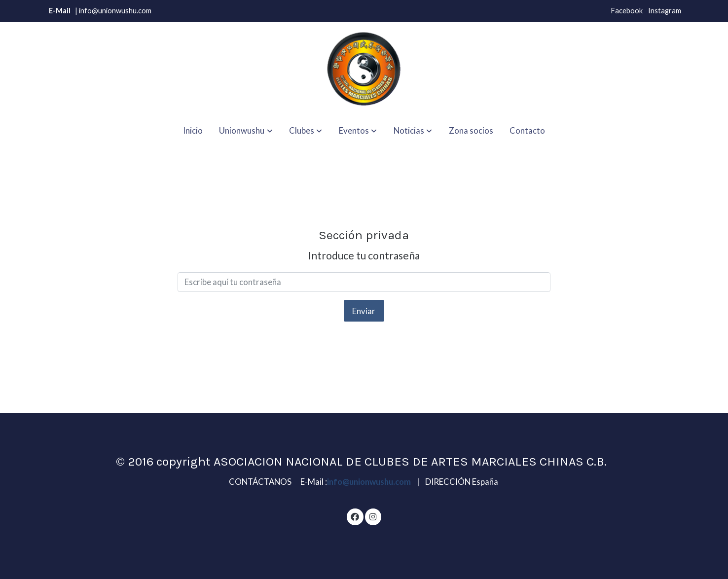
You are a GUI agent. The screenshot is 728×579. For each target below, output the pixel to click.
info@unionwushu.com (370, 482)
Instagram (665, 11)
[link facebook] (355, 516)
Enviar (364, 311)
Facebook (627, 11)
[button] (246, 130)
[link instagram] (373, 516)
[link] (364, 69)
